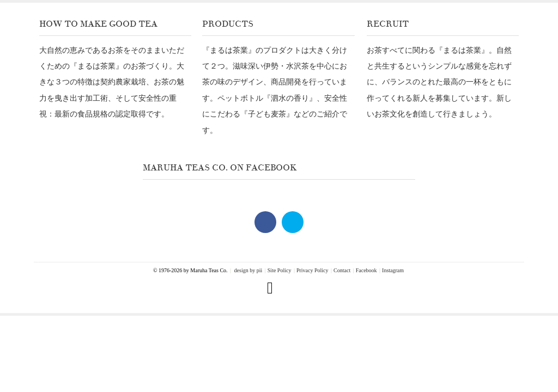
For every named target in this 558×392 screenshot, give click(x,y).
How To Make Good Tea (98, 24)
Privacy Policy (313, 271)
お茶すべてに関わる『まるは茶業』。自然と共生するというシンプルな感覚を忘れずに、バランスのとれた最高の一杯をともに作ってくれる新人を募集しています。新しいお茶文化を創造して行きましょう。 (439, 82)
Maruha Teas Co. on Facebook (220, 168)
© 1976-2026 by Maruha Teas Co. (190, 270)
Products (228, 24)
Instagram (393, 271)
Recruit (388, 24)
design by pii (247, 271)
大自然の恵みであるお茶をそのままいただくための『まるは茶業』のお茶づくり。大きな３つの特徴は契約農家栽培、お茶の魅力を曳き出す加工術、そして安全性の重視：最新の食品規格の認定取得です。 (112, 82)
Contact (342, 271)
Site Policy (280, 271)
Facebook (366, 271)
